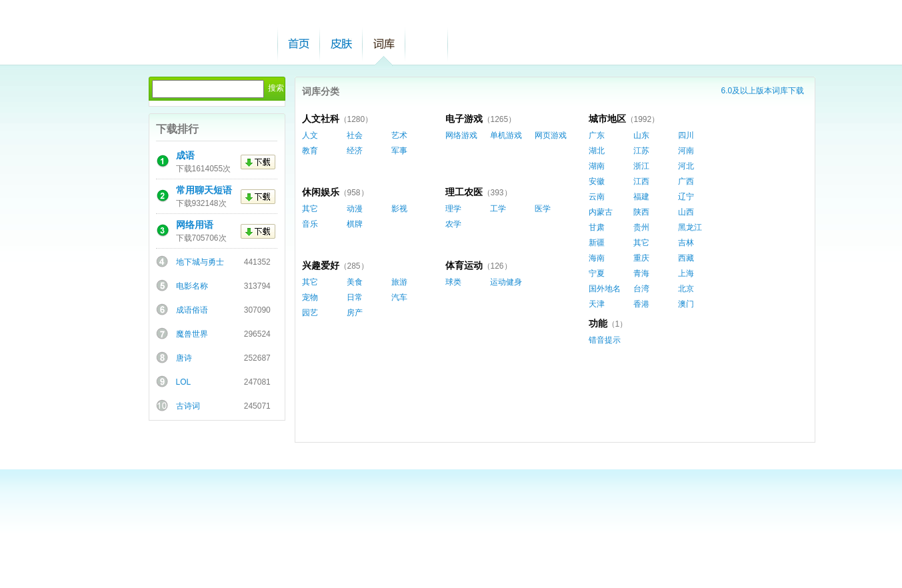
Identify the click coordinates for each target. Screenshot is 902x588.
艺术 (399, 135)
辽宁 (686, 197)
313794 (257, 286)
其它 (641, 243)
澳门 (686, 304)
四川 (686, 135)
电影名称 (192, 286)
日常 (355, 297)
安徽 (597, 181)
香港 (641, 304)
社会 (355, 135)
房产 (355, 313)
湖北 (597, 151)
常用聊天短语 (204, 190)
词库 (384, 44)
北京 (686, 289)
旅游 (399, 282)
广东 (597, 135)
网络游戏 (461, 135)
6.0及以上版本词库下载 (763, 91)
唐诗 (184, 358)
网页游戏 (551, 135)
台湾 (641, 289)
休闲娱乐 (321, 192)
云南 (597, 197)
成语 (185, 155)
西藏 (686, 258)
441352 (257, 262)
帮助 (427, 44)
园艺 (310, 313)
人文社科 (321, 119)
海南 (597, 258)
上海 (686, 273)
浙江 (641, 166)
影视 (399, 209)
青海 (641, 273)
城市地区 (607, 119)
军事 (399, 151)
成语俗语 (192, 310)
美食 (355, 282)
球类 (453, 282)
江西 (641, 181)
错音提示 (605, 340)
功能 (598, 323)
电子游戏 (464, 119)
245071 (257, 406)
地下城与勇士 (200, 262)
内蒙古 (601, 212)
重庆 (641, 258)
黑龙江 (690, 227)
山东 (641, 135)
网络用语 (195, 225)
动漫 (355, 209)
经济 (355, 151)
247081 (257, 382)
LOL (184, 382)
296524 (257, 334)
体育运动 (464, 265)
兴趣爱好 (321, 265)
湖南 (597, 166)
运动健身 (506, 282)
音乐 (310, 224)
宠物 (310, 297)
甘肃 (597, 227)
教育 (310, 151)
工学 (498, 209)
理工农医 (464, 192)
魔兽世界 (192, 334)
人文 (310, 135)
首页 (299, 44)
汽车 (399, 297)
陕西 (641, 212)
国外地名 (605, 289)
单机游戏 (506, 135)
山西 (686, 212)
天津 (597, 304)
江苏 (641, 151)
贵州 (641, 227)
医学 (543, 209)
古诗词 (188, 406)
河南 (686, 151)
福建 (641, 197)
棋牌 (355, 224)
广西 (686, 181)
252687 (257, 358)
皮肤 (341, 44)
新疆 (597, 243)
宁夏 (597, 273)
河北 (686, 166)
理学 (453, 209)
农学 (453, 224)
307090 (257, 310)
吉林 (686, 243)
